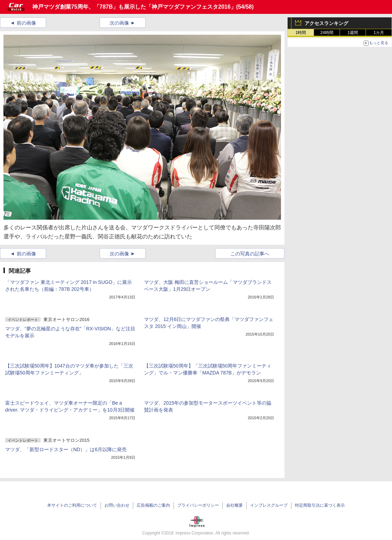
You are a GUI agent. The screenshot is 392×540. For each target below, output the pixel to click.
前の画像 (26, 23)
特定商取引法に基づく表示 (320, 505)
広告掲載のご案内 (153, 505)
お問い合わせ (117, 505)
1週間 (353, 33)
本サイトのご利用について (72, 505)
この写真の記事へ (250, 254)
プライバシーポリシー (198, 505)
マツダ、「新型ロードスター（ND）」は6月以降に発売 (66, 449)
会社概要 (235, 505)
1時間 (301, 33)
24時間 (327, 33)
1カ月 (379, 33)
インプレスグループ (269, 505)
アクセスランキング (326, 23)
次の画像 (119, 23)
